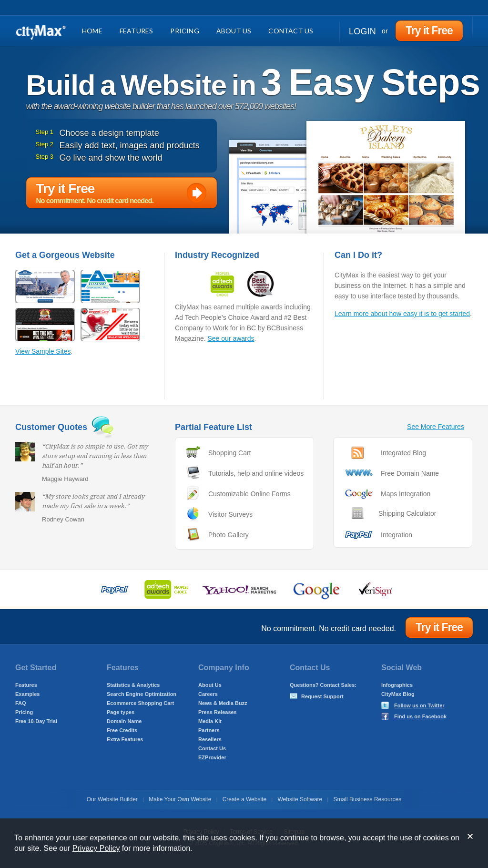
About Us (234, 31)
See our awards (231, 338)
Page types (121, 712)
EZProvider (212, 757)
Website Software (300, 799)
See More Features (436, 427)
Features (137, 31)
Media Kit (210, 721)
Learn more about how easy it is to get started (402, 314)
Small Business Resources (368, 799)
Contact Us (291, 31)
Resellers (210, 739)
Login (362, 31)
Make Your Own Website (180, 799)
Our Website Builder (112, 799)
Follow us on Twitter (419, 705)
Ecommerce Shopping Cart (140, 703)
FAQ (21, 703)
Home (92, 31)
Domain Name (124, 721)
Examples (27, 694)
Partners (209, 730)
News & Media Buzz (223, 703)
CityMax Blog (398, 694)
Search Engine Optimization (142, 694)
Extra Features (125, 739)
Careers (208, 694)
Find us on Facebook (420, 716)
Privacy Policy (96, 848)
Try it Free (429, 31)
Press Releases (218, 712)
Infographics (397, 685)
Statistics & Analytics (133, 685)
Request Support (322, 696)
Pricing (184, 31)
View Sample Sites (43, 351)
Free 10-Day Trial (36, 721)
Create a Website (245, 799)
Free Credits (122, 730)
